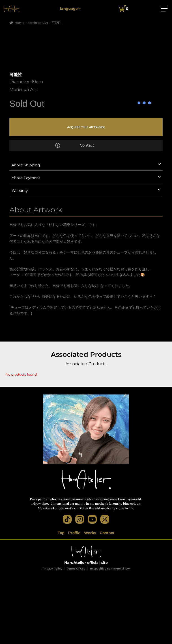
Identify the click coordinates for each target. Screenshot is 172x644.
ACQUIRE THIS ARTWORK (86, 196)
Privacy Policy (52, 637)
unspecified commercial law (110, 637)
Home (19, 23)
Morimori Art (38, 23)
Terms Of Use (76, 637)
